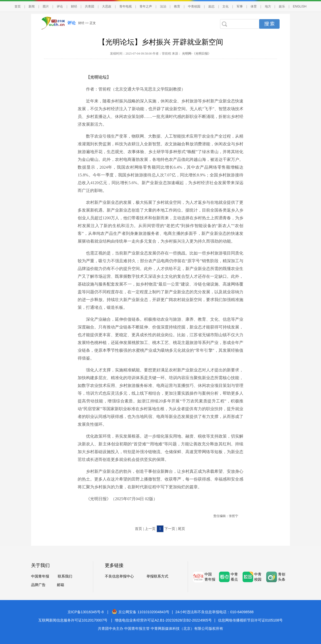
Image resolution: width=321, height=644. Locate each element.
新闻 (32, 6)
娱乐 (282, 6)
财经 (74, 6)
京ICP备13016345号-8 (86, 612)
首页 (18, 6)
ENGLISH (300, 6)
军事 (240, 6)
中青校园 (194, 6)
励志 (211, 6)
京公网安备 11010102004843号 (141, 612)
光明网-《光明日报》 (196, 54)
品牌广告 (38, 585)
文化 (225, 6)
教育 (177, 6)
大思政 (107, 6)
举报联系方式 (157, 576)
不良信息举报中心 (119, 576)
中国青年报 (40, 576)
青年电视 (126, 6)
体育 (254, 6)
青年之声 (146, 6)
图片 (46, 6)
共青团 (90, 6)
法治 (163, 6)
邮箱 (61, 585)
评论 (60, 6)
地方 (268, 6)
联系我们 (65, 576)
